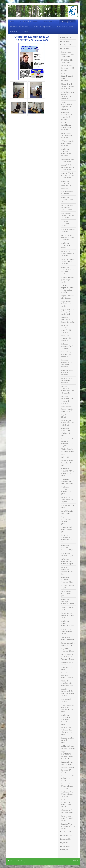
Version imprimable (13, 861)
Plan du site (20, 861)
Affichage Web (75, 860)
